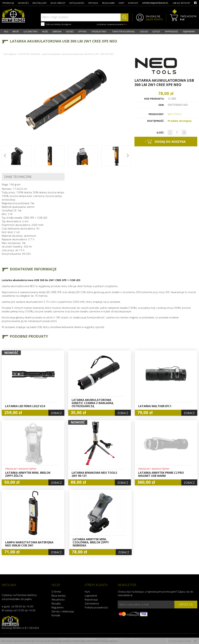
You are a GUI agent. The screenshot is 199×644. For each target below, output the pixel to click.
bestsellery (40, 3)
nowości (23, 3)
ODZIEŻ (70, 31)
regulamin (108, 3)
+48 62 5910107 (181, 3)
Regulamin (57, 607)
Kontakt (56, 615)
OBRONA (57, 31)
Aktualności (58, 599)
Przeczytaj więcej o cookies (180, 641)
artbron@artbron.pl (155, 3)
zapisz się (186, 604)
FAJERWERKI (189, 31)
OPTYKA (82, 31)
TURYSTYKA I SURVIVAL (123, 31)
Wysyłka (56, 603)
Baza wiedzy (59, 595)
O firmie (56, 592)
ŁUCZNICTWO (31, 31)
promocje (8, 3)
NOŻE (45, 31)
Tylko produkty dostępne (56, 24)
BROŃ (16, 31)
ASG (6, 31)
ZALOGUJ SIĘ (153, 16)
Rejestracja (91, 599)
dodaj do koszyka (165, 142)
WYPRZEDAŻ (171, 31)
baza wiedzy (58, 3)
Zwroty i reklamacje (63, 611)
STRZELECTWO (99, 31)
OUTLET (156, 31)
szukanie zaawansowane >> (112, 24)
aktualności (77, 3)
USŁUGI (144, 31)
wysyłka (93, 3)
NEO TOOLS (175, 114)
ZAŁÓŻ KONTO (154, 19)
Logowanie (91, 595)
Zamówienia (92, 603)
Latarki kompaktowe (51, 54)
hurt (121, 3)
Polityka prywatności (96, 607)
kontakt (133, 3)
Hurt (87, 592)
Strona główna (10, 54)
